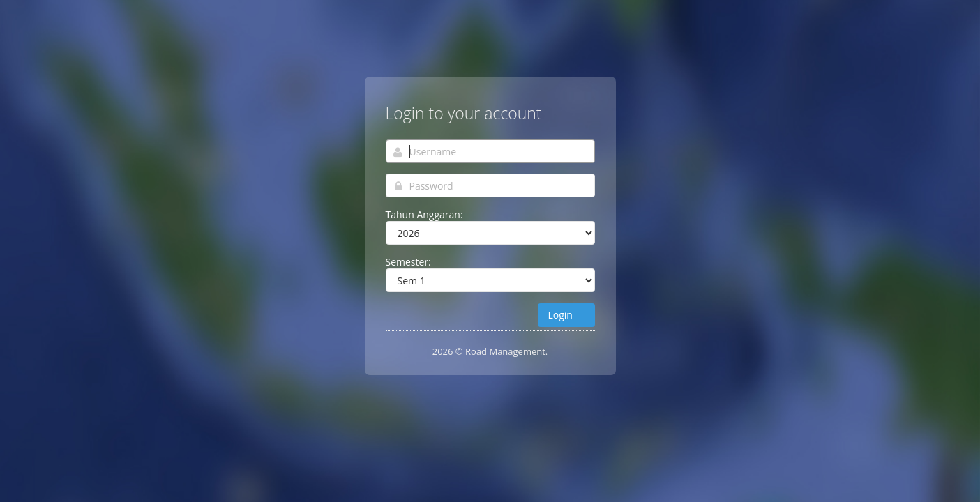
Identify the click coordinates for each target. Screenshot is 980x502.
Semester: (408, 262)
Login (566, 315)
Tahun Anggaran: (424, 214)
